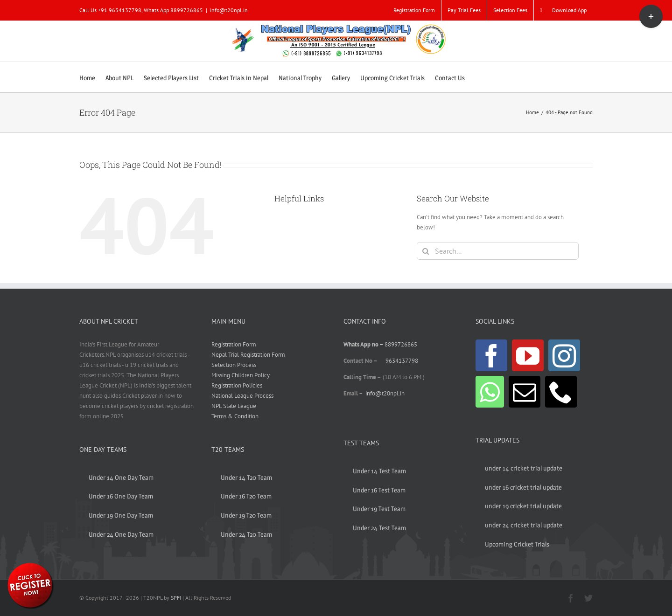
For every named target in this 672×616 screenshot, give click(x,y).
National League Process (242, 396)
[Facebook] (491, 355)
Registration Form (234, 344)
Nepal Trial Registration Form (248, 355)
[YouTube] (528, 355)
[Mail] (525, 392)
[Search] (426, 251)
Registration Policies (237, 385)
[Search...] (498, 251)
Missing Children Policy (241, 375)
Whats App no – (364, 344)
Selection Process (234, 365)
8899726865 (401, 344)
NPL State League (234, 406)
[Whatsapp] (490, 392)
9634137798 (402, 361)
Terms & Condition (235, 416)
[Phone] (561, 392)
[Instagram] (564, 355)
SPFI (176, 598)
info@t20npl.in (229, 10)
